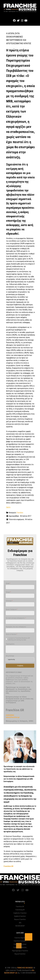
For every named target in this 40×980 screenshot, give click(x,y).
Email (8, 583)
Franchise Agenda (20, 938)
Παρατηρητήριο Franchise (20, 951)
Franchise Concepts (20, 941)
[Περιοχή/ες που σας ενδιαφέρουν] (20, 630)
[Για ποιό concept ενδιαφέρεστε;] (20, 622)
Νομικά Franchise (20, 954)
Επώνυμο (9, 601)
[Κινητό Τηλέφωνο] (20, 613)
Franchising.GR (20, 910)
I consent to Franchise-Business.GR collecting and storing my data (19, 639)
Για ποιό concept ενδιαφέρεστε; (16, 618)
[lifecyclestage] (20, 660)
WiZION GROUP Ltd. (11, 973)
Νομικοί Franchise (20, 919)
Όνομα (8, 592)
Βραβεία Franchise (20, 916)
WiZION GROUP (20, 926)
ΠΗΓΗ (8, 508)
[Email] (20, 587)
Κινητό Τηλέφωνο (12, 609)
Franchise (20, 513)
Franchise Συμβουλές (20, 947)
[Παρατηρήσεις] (20, 649)
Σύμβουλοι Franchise (20, 913)
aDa (20, 923)
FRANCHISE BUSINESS (25, 968)
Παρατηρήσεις (10, 644)
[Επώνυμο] (20, 604)
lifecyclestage (10, 656)
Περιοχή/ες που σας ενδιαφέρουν (16, 627)
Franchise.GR (20, 907)
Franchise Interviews (20, 944)
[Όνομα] (20, 596)
